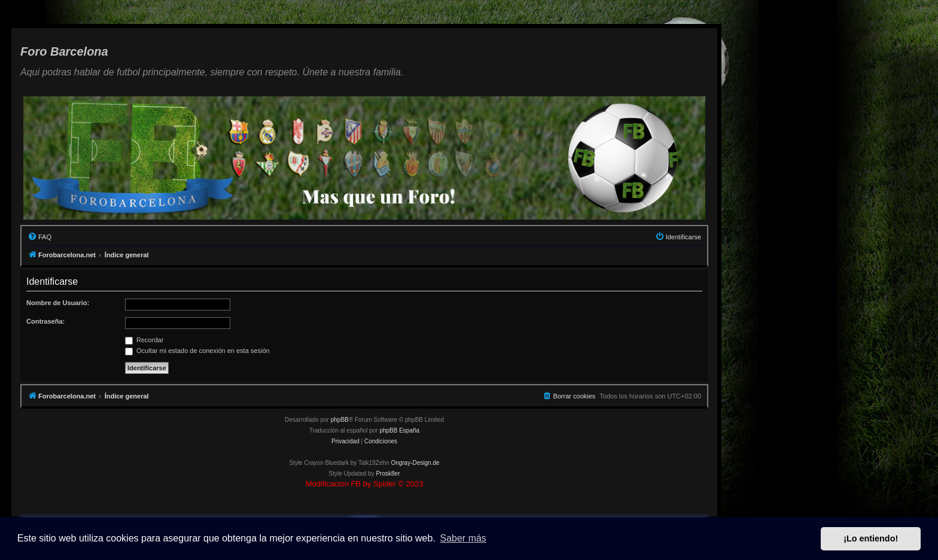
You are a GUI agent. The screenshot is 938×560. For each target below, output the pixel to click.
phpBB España (399, 430)
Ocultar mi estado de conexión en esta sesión (197, 351)
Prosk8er (388, 474)
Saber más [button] (463, 538)
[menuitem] (39, 237)
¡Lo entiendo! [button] (871, 538)
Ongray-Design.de (415, 463)
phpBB (340, 420)
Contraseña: (45, 321)
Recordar (144, 340)
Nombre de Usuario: (58, 303)
